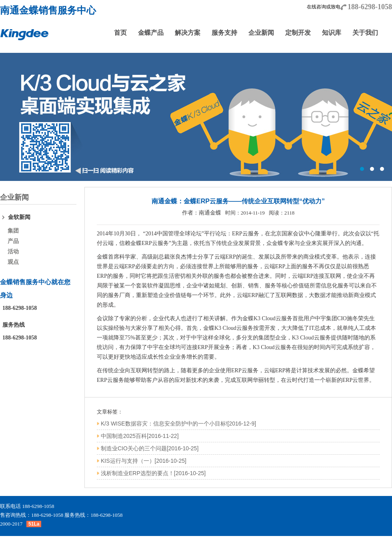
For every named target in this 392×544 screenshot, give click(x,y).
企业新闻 (261, 33)
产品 (13, 241)
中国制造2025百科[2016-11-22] (140, 436)
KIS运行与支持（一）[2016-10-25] (144, 461)
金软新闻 (19, 217)
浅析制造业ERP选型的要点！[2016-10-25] (153, 473)
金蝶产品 (151, 33)
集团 (13, 231)
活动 (13, 252)
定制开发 (298, 33)
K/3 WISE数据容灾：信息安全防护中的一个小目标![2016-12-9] (178, 424)
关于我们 (365, 33)
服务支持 (224, 33)
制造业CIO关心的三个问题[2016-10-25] (150, 448)
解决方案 (188, 33)
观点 (13, 262)
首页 (120, 33)
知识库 (332, 33)
